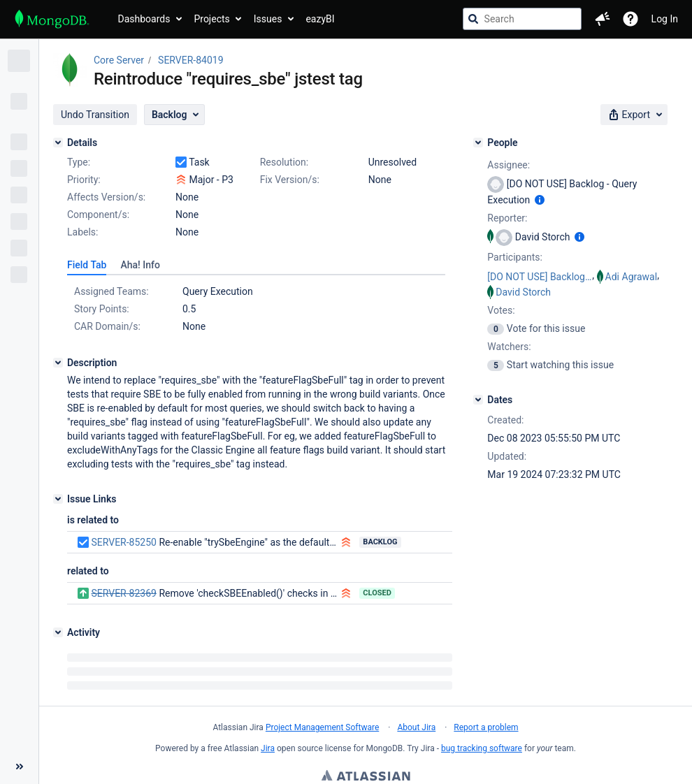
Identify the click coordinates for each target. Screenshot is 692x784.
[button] (603, 19)
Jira (268, 748)
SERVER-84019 (190, 60)
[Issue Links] (58, 499)
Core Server (119, 60)
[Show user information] (540, 200)
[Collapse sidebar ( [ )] (19, 689)
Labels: (82, 232)
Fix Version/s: (290, 180)
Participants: (515, 257)
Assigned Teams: (111, 291)
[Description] (58, 363)
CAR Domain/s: (107, 326)
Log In (665, 19)
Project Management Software (322, 727)
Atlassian (366, 777)
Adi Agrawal (632, 277)
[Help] (630, 19)
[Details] (58, 143)
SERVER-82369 (123, 593)
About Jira (416, 727)
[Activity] (58, 632)
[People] (478, 143)
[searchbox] (522, 19)
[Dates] (478, 400)
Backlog (380, 542)
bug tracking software (482, 748)
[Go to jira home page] (52, 19)
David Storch (523, 292)
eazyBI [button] (320, 19)
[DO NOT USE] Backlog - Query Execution (540, 277)
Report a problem (486, 727)
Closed (377, 593)
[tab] (87, 265)
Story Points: (102, 309)
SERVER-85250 (123, 542)
